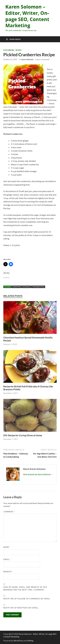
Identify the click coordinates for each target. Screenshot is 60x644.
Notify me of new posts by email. (21, 608)
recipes (18, 50)
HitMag (30, 641)
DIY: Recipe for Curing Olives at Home (23, 435)
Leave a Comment (42, 59)
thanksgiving (38, 287)
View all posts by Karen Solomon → (38, 474)
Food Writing (9, 50)
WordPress (18, 641)
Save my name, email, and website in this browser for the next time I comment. (25, 588)
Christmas (17, 287)
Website (8, 572)
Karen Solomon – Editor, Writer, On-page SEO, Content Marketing (27, 16)
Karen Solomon (27, 59)
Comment (9, 512)
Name (7, 547)
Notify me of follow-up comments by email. (27, 599)
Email (7, 559)
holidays (27, 287)
